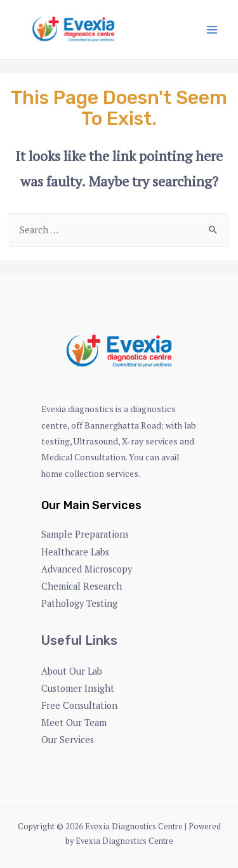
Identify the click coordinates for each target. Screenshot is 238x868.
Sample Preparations (85, 534)
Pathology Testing (79, 603)
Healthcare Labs (75, 552)
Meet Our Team (74, 722)
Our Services (68, 740)
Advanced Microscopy (87, 569)
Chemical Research (82, 586)
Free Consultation (79, 705)
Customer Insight (78, 688)
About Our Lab (72, 671)
